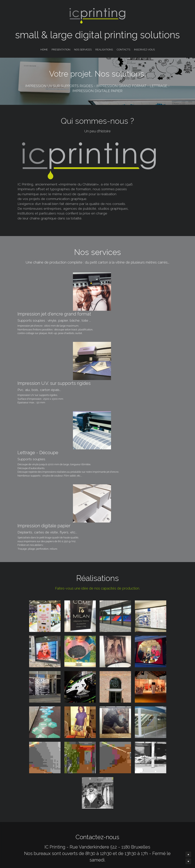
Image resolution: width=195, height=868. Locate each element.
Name (43, 821)
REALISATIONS (104, 49)
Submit (145, 820)
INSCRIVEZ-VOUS (144, 49)
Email (90, 821)
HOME (44, 49)
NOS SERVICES (83, 49)
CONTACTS (123, 49)
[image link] (128, 739)
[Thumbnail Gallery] (45, 471)
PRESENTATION (61, 49)
